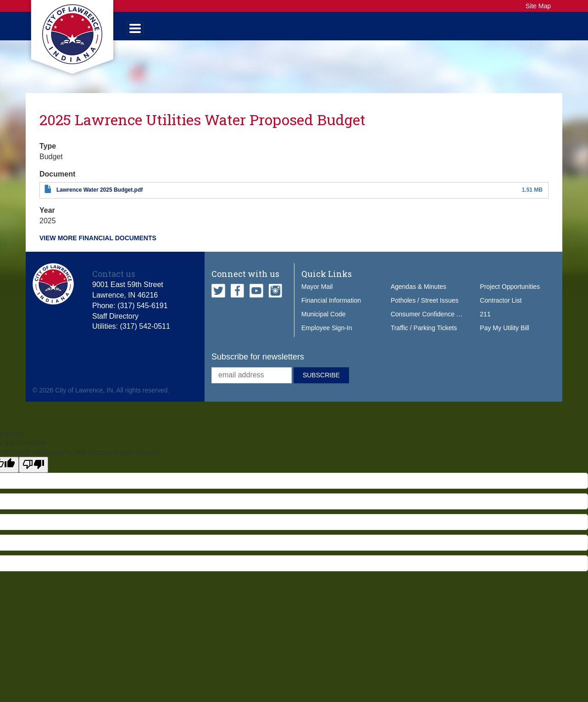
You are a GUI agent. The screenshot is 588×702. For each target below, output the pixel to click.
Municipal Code (324, 323)
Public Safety (292, 30)
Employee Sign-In (327, 337)
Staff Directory (115, 325)
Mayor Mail (317, 296)
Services (226, 30)
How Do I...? (486, 30)
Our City (358, 30)
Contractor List (501, 310)
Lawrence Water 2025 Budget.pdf (100, 199)
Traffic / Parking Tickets (424, 337)
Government (162, 30)
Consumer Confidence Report (433, 323)
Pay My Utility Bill (504, 337)
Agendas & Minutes (419, 296)
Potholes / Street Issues (425, 310)
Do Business (420, 30)
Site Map (538, 6)
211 (485, 323)
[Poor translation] (33, 473)
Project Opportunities (510, 296)
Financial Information (331, 310)
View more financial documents (98, 247)
